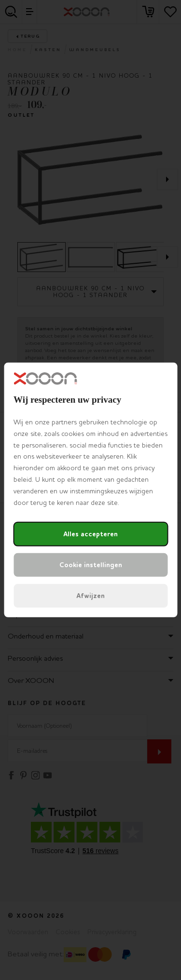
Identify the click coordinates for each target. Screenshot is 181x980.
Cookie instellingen (91, 565)
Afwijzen (90, 596)
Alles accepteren (90, 534)
